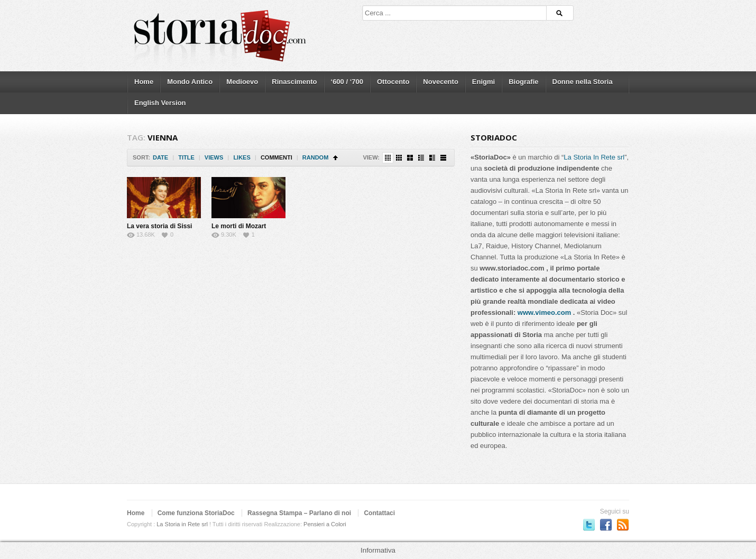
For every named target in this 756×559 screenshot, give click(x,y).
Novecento (440, 82)
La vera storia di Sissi (159, 226)
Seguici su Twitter (589, 525)
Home (144, 82)
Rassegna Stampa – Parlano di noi (299, 513)
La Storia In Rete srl (594, 157)
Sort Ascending (335, 158)
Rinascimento (294, 82)
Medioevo (242, 82)
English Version (160, 103)
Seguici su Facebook (606, 525)
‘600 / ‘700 (347, 82)
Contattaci (379, 513)
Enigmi (483, 82)
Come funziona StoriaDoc (196, 513)
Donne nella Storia (583, 82)
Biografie (523, 82)
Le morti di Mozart (239, 226)
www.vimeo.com (544, 313)
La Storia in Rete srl (182, 524)
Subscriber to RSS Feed (623, 525)
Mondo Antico (190, 82)
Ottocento (393, 82)
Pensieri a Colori (325, 524)
